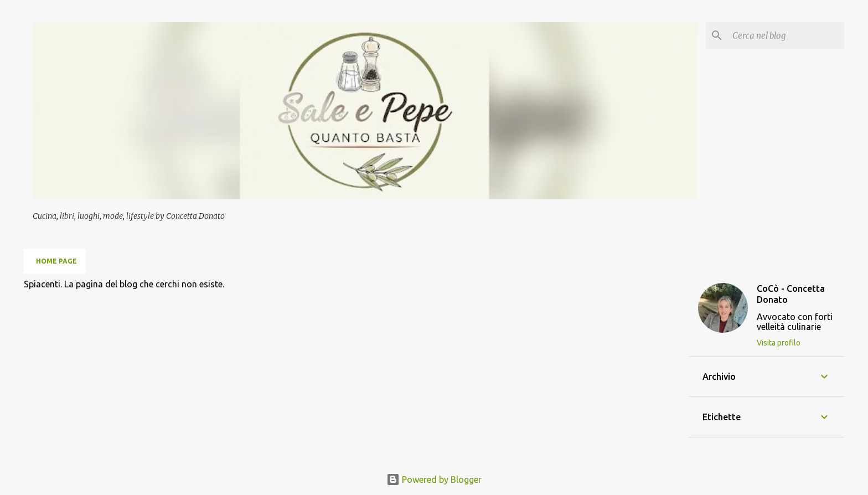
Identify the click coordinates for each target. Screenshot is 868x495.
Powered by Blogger (434, 479)
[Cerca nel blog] (786, 35)
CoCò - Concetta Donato (791, 294)
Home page (56, 261)
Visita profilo (779, 343)
